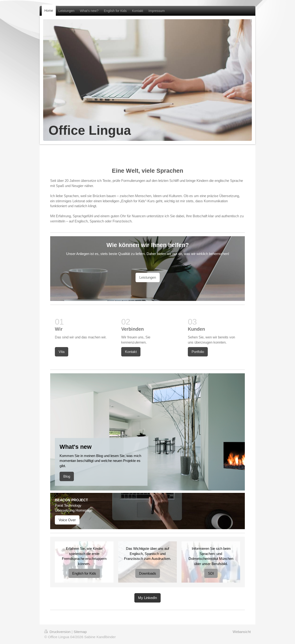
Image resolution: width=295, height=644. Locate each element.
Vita (62, 352)
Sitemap (80, 632)
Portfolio (198, 352)
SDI (211, 573)
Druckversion (58, 632)
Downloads (148, 573)
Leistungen (148, 277)
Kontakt (131, 352)
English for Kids (84, 573)
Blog (67, 476)
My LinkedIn (147, 598)
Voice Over (67, 520)
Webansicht (242, 632)
